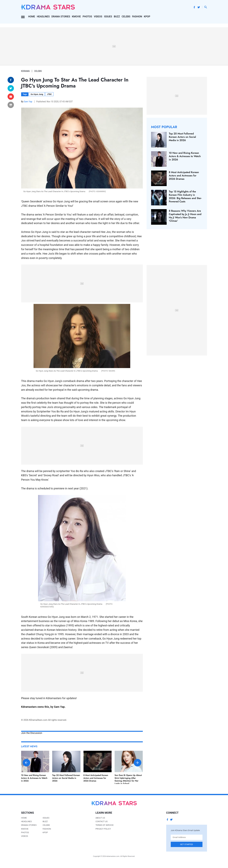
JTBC (49, 94)
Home (32, 17)
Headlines (43, 17)
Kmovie (76, 17)
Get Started (187, 844)
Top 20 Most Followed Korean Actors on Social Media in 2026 (66, 778)
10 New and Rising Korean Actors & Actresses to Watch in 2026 (34, 778)
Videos (98, 17)
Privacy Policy (103, 829)
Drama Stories (61, 17)
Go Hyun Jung (37, 94)
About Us (100, 818)
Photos (87, 17)
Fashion (137, 17)
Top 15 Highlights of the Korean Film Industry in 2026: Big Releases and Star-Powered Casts (185, 196)
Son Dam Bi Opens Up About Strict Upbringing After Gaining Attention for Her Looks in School (128, 779)
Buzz (117, 17)
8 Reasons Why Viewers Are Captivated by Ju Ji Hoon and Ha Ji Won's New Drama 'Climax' (185, 216)
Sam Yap (28, 102)
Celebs (126, 17)
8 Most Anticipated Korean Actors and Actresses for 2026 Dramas (96, 778)
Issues (108, 17)
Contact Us (102, 821)
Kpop (147, 17)
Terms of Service (105, 825)
